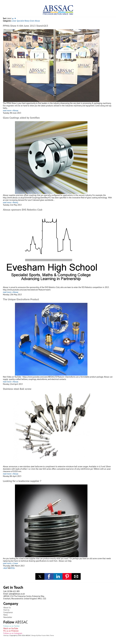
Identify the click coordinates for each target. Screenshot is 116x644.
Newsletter (8, 617)
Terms (52, 635)
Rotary (27, 21)
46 (5, 568)
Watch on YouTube (11, 628)
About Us (7, 607)
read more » (8, 110)
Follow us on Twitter (11, 626)
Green (32, 21)
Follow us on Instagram (13, 633)
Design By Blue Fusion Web (40, 635)
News (6, 615)
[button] (40, 576)
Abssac (37, 21)
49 (11, 568)
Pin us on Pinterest (11, 631)
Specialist (20, 21)
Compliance (8, 612)
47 (7, 568)
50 (13, 568)
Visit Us (6, 610)
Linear (14, 21)
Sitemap (6, 635)
